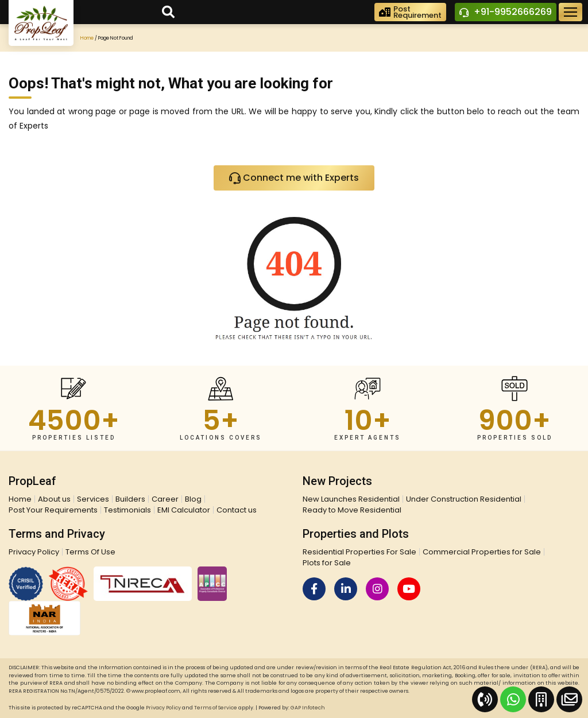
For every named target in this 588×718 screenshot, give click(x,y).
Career (165, 499)
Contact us (237, 510)
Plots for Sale (327, 563)
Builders (130, 499)
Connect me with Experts (294, 178)
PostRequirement (410, 12)
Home (87, 38)
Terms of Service (216, 708)
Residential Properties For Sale (359, 552)
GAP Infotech (308, 708)
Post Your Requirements (53, 510)
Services (93, 499)
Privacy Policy (34, 552)
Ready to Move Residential (352, 510)
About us (54, 499)
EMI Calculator (184, 510)
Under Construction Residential (464, 499)
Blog (193, 499)
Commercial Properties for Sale (482, 552)
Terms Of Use (90, 552)
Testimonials (127, 510)
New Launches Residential (351, 499)
